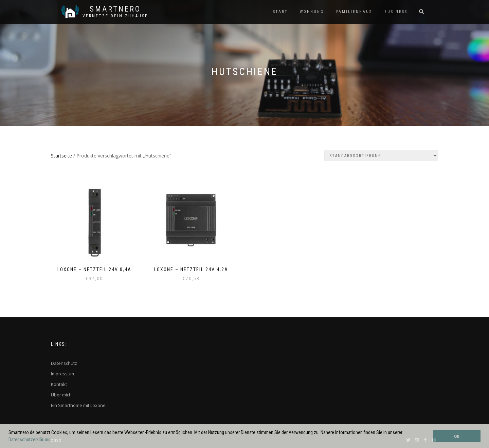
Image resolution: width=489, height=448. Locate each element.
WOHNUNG (312, 12)
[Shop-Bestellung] (381, 156)
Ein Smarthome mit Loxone (78, 405)
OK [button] (457, 436)
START (280, 12)
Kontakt (59, 384)
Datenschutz (64, 363)
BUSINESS (396, 12)
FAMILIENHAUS (354, 12)
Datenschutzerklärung (30, 440)
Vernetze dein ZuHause (115, 16)
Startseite (61, 156)
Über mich (61, 395)
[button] (54, 440)
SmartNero (115, 9)
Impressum (62, 374)
